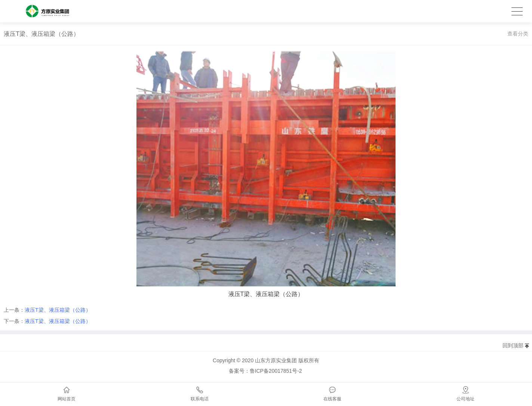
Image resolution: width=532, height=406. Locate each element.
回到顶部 (513, 345)
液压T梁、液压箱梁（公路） (58, 310)
